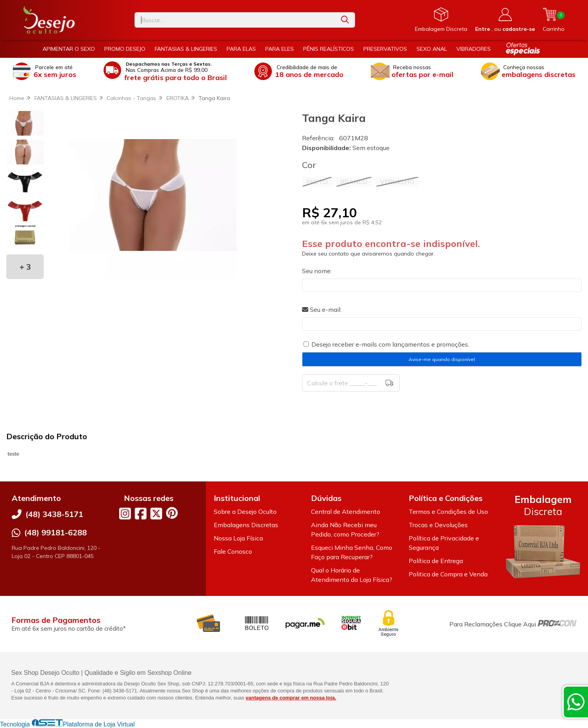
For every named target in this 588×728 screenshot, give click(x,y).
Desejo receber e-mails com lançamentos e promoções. (390, 344)
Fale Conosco (233, 551)
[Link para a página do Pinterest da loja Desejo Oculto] (172, 513)
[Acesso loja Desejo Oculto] (505, 20)
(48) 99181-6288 (55, 532)
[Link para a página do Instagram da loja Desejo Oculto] (125, 513)
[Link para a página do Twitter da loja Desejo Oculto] (156, 513)
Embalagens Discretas (246, 525)
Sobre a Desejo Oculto (245, 512)
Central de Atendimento (346, 512)
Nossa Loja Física (238, 538)
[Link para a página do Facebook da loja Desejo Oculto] (141, 513)
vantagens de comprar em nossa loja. (291, 698)
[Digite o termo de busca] (235, 20)
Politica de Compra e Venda (448, 574)
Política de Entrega (436, 561)
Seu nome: (317, 271)
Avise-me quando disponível (442, 359)
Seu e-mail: (322, 309)
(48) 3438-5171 (54, 514)
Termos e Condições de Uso (448, 512)
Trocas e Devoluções (438, 525)
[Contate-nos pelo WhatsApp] (576, 702)
